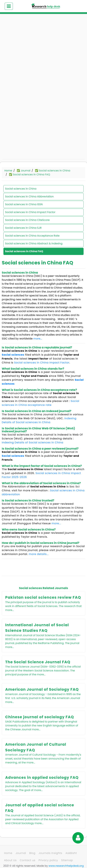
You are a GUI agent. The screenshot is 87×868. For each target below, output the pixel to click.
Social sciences (13, 355)
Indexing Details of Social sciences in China (39, 420)
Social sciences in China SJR (23, 228)
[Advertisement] (43, 42)
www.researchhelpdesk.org (66, 866)
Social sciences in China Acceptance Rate (32, 236)
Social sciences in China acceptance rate (40, 403)
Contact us (28, 860)
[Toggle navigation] (9, 6)
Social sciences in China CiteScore (27, 220)
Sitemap (67, 860)
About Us (10, 860)
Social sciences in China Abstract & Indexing (34, 243)
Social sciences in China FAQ (24, 251)
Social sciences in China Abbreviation (29, 196)
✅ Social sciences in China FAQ (30, 174)
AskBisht (71, 853)
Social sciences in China (21, 189)
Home (8, 171)
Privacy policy (48, 860)
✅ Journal (24, 171)
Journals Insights (50, 853)
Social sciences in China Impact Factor (30, 212)
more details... (39, 554)
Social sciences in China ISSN (24, 204)
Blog (32, 853)
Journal (21, 853)
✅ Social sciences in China (53, 171)
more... (38, 339)
